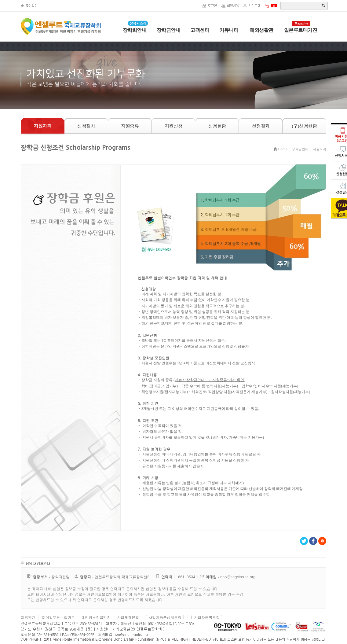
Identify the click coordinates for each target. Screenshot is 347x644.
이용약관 (28, 617)
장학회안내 (135, 30)
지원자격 (320, 149)
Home (283, 149)
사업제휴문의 (128, 617)
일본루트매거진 (301, 30)
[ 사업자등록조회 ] (207, 617)
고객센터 (200, 30)
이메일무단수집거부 (58, 617)
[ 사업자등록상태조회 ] (165, 617)
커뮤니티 (229, 30)
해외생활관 (261, 30)
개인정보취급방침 (96, 617)
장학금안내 (169, 30)
